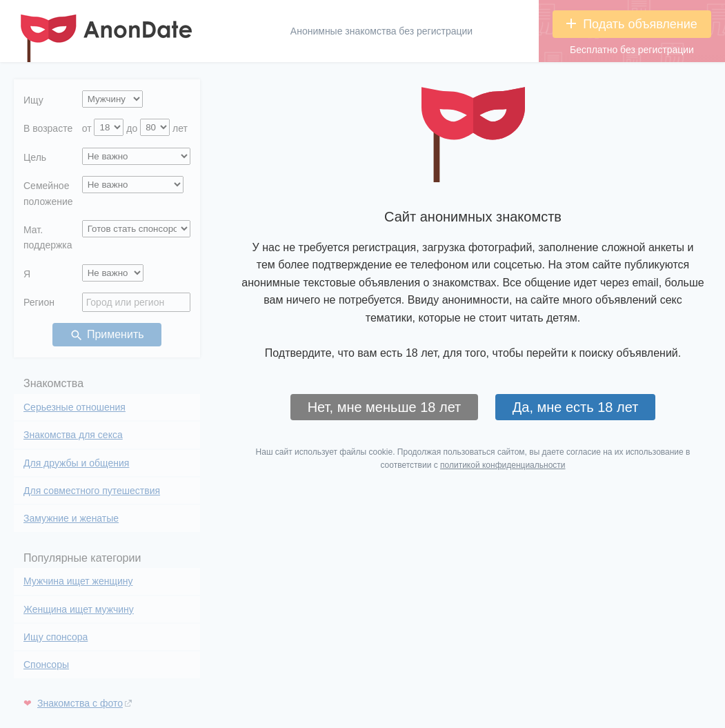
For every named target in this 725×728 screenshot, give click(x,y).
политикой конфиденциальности (503, 465)
